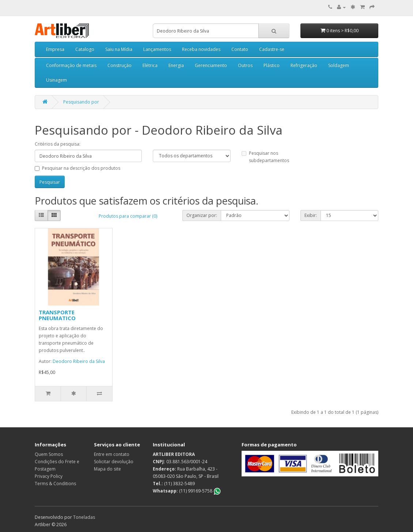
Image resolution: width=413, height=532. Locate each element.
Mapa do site (107, 469)
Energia (176, 65)
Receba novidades (201, 49)
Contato (240, 49)
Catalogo (85, 49)
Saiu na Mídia (119, 49)
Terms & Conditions (55, 484)
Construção (120, 65)
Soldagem (339, 65)
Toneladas (84, 517)
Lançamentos (157, 49)
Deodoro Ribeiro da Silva (79, 361)
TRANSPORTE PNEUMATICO (57, 315)
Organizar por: (202, 215)
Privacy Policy (49, 476)
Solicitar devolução (114, 462)
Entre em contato (112, 454)
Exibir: (311, 215)
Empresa (55, 49)
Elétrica (150, 65)
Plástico (272, 65)
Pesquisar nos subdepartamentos (265, 157)
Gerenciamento (211, 65)
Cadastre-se (272, 49)
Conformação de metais (71, 65)
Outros (245, 65)
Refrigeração (304, 65)
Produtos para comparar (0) (128, 216)
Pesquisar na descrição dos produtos (77, 168)
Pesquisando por (81, 102)
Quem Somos (49, 454)
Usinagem (56, 80)
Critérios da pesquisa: (58, 144)
